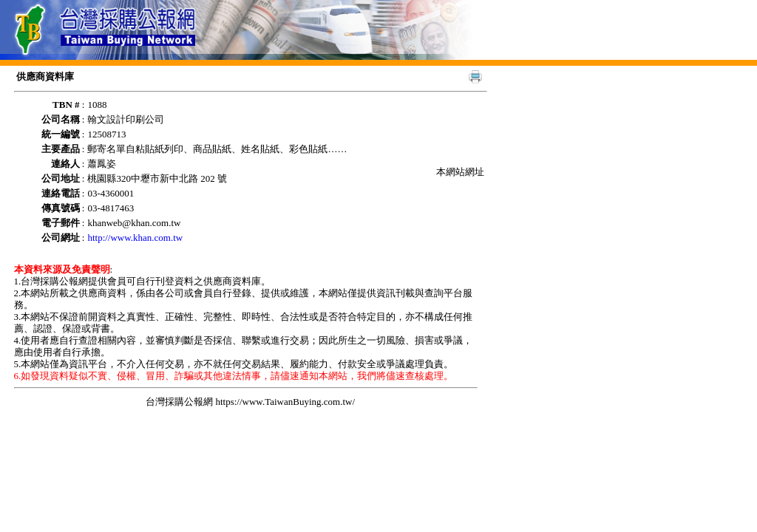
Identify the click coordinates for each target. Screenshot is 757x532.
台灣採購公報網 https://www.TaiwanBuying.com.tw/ (250, 402)
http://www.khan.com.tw (135, 238)
